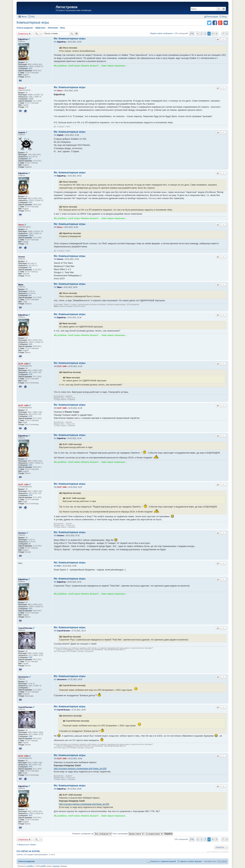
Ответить (23, 34)
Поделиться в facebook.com (215, 23)
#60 (55, 789)
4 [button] (213, 34)
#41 (55, 42)
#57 (55, 679)
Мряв (21, 285)
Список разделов (26, 861)
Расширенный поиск (224, 9)
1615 (30, 69)
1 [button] (201, 34)
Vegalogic (56, 866)
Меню (24, 17)
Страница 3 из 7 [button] (192, 34)
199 (30, 268)
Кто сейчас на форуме (28, 851)
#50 (55, 408)
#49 (55, 366)
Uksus (21, 88)
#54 (55, 566)
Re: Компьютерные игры (70, 38)
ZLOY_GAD (23, 364)
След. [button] (227, 34)
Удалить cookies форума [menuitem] (191, 861)
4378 (30, 375)
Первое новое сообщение (161, 33)
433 (30, 295)
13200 (31, 99)
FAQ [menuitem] (33, 17)
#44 (55, 176)
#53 (55, 536)
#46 (55, 259)
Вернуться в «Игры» (28, 845)
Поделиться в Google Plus (220, 23)
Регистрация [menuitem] (213, 17)
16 (29, 544)
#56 (55, 631)
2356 (30, 657)
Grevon (22, 257)
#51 (55, 438)
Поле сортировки (128, 834)
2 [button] (205, 34)
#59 (55, 759)
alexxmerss (23, 677)
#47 (55, 287)
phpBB (43, 866)
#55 (55, 582)
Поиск (219, 9)
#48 (55, 318)
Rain (59, 566)
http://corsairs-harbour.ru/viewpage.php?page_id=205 (80, 768)
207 (30, 159)
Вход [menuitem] (224, 17)
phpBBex (30, 866)
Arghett (22, 132)
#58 (55, 710)
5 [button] (216, 34)
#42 (55, 91)
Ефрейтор (23, 39)
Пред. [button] (198, 34)
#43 (55, 135)
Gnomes (22, 533)
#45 (55, 227)
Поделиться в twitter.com (209, 23)
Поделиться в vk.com (226, 23)
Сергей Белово (25, 628)
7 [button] (223, 34)
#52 (55, 487)
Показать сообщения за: (92, 834)
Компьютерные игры (33, 22)
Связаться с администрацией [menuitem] (163, 861)
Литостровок (67, 7)
